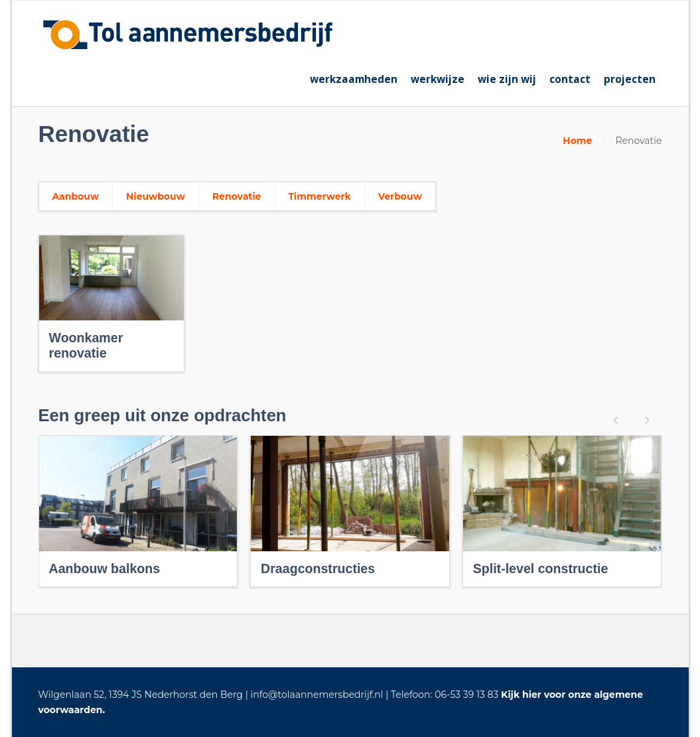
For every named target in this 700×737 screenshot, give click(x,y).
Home (577, 141)
